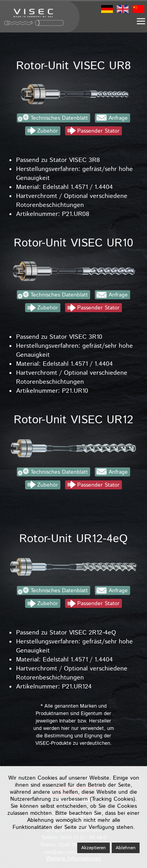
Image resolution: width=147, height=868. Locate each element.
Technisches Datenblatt (59, 118)
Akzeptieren (93, 848)
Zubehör (48, 131)
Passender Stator (98, 131)
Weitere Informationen (74, 859)
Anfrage (118, 118)
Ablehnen (126, 848)
